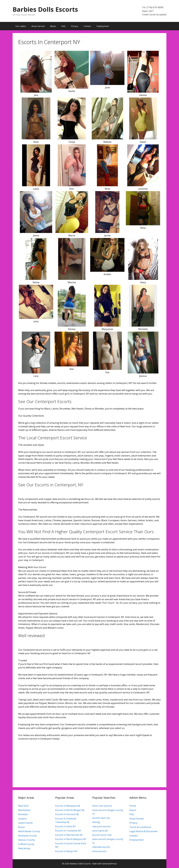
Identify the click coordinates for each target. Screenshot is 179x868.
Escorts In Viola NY (65, 826)
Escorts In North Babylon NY (71, 839)
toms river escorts (102, 806)
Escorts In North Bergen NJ (70, 810)
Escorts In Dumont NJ (67, 814)
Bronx (21, 827)
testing (96, 822)
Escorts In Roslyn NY (66, 851)
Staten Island (25, 823)
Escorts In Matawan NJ (68, 806)
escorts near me (101, 818)
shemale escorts (101, 847)
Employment (103, 26)
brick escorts (99, 851)
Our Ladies (21, 26)
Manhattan (24, 810)
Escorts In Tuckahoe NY (68, 831)
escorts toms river (102, 835)
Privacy (75, 26)
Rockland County (27, 836)
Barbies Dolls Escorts (45, 9)
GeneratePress (109, 864)
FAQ (63, 26)
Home (133, 806)
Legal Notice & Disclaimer (144, 831)
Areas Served (38, 26)
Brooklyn (23, 814)
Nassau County (27, 840)
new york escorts (101, 826)
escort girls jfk (100, 831)
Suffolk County (26, 844)
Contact (87, 26)
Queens (22, 819)
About (53, 26)
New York (23, 806)
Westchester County (29, 831)
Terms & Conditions (140, 827)
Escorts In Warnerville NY (69, 835)
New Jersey (24, 848)
